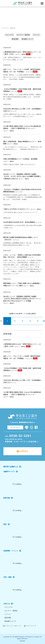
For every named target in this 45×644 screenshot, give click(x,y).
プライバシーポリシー (12, 626)
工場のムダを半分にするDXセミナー (17, 209)
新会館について (27, 39)
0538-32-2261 (20, 436)
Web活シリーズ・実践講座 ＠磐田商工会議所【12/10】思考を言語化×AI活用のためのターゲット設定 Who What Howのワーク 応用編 (22, 299)
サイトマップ (30, 626)
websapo (22, 641)
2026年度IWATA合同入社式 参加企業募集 (19, 222)
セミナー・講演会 (23, 35)
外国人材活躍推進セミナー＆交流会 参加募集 (20, 159)
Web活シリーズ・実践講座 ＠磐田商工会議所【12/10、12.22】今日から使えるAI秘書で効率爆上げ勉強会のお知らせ (22, 176)
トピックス (9, 35)
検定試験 (15, 39)
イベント (36, 35)
